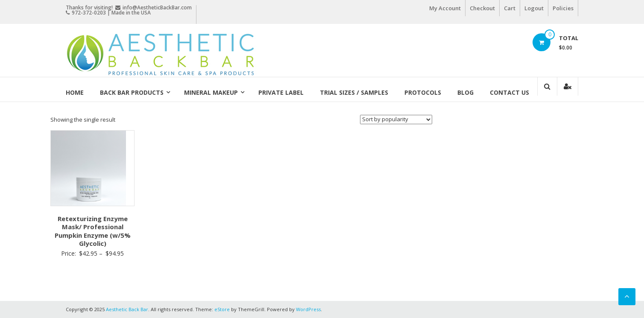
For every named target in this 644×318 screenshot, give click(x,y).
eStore (222, 309)
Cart (510, 8)
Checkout (482, 8)
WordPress (308, 309)
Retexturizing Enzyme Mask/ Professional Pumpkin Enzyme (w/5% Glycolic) (93, 231)
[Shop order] (396, 120)
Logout (534, 8)
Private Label (281, 92)
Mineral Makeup (211, 92)
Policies (563, 8)
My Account (445, 8)
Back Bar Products (132, 92)
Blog (465, 92)
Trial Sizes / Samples (354, 92)
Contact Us (509, 92)
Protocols (423, 92)
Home (75, 92)
